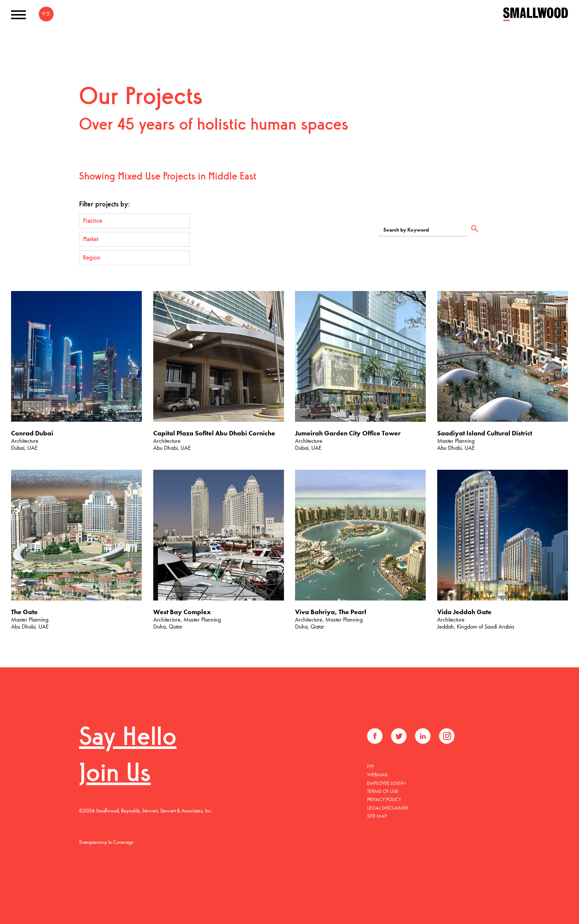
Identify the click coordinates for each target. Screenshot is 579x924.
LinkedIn (423, 736)
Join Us (115, 775)
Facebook (375, 736)
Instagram (447, 736)
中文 (46, 14)
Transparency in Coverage (106, 842)
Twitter (399, 736)
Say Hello (128, 738)
